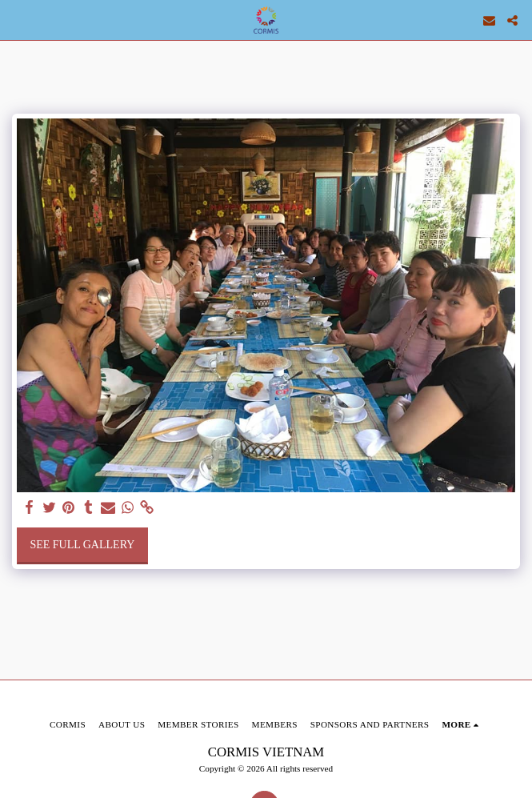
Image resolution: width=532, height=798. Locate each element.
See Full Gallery (82, 545)
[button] (18, 20)
